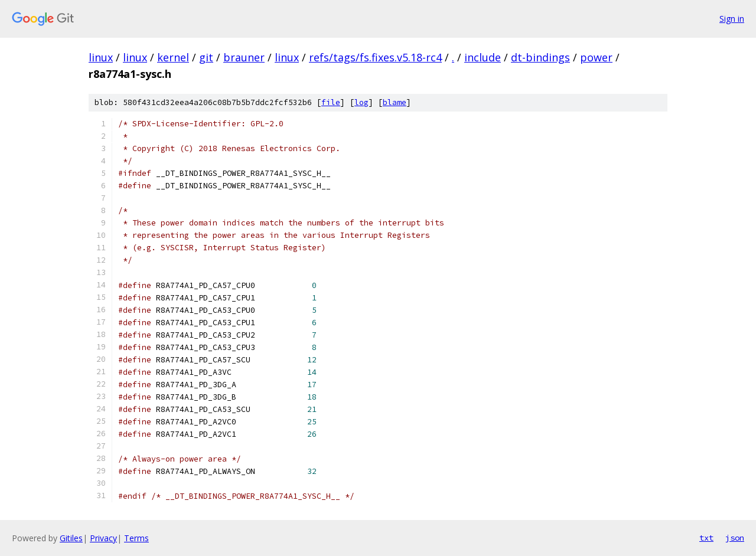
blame (395, 102)
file (331, 102)
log (361, 102)
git (206, 57)
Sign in (732, 19)
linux (101, 57)
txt (706, 538)
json (735, 538)
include (483, 57)
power (596, 57)
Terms (136, 538)
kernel (173, 57)
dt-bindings (540, 57)
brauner (244, 57)
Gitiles (71, 538)
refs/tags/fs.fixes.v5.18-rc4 (375, 57)
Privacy (103, 538)
